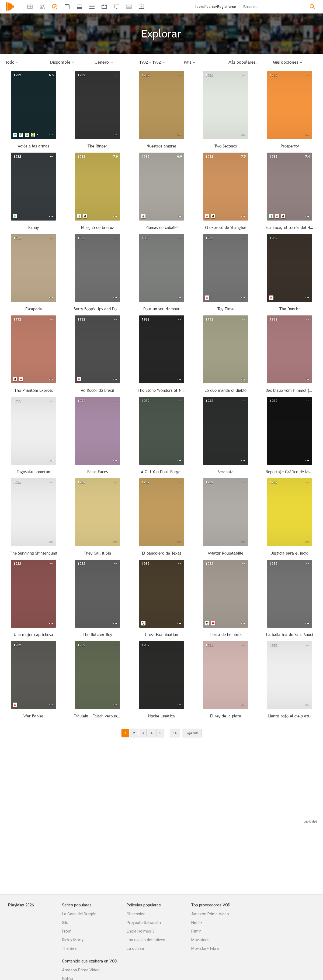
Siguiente (192, 733)
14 (175, 733)
